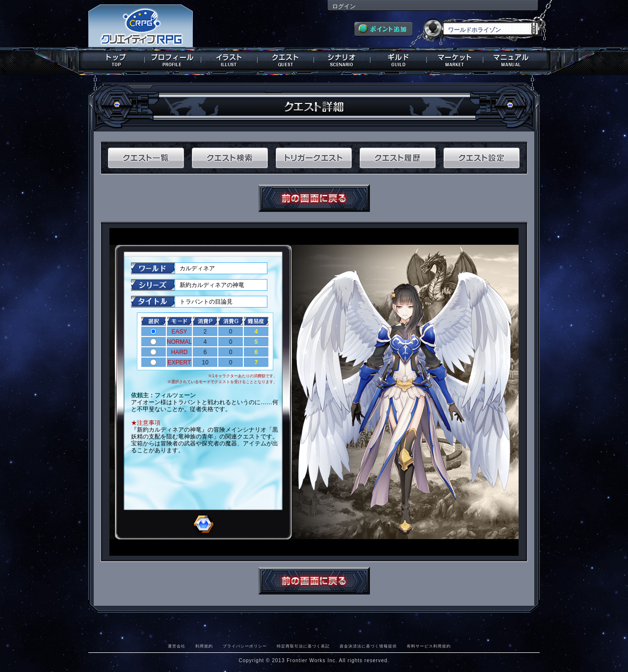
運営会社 (177, 646)
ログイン (344, 6)
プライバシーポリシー (245, 646)
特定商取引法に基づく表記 (303, 646)
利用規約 (204, 646)
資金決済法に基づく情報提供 (368, 646)
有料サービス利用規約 (429, 646)
